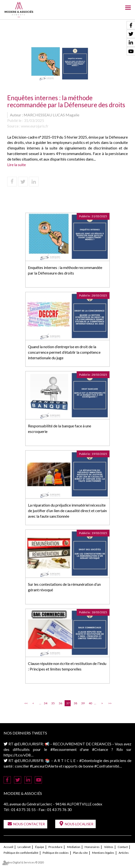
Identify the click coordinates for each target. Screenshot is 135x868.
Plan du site (80, 853)
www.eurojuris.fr (35, 126)
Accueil (8, 847)
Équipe (40, 847)
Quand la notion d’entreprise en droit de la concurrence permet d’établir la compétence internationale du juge (64, 352)
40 (90, 703)
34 (46, 703)
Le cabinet (24, 847)
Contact (123, 847)
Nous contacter (29, 824)
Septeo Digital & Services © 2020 (24, 862)
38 (75, 703)
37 (68, 703)
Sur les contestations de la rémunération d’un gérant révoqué (64, 587)
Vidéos (109, 847)
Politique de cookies (56, 853)
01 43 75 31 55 (23, 809)
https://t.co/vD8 (17, 755)
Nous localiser (79, 824)
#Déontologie (91, 760)
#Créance (100, 749)
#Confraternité (107, 766)
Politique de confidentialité (21, 853)
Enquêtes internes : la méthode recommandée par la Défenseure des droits (65, 270)
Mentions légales (103, 853)
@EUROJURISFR (29, 744)
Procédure (55, 847)
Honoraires (92, 847)
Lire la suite (17, 165)
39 (83, 703)
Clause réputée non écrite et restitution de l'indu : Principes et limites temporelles (67, 666)
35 (53, 703)
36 (61, 703)
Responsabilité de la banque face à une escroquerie (60, 429)
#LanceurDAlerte (44, 766)
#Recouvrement (64, 749)
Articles (124, 853)
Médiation (74, 847)
